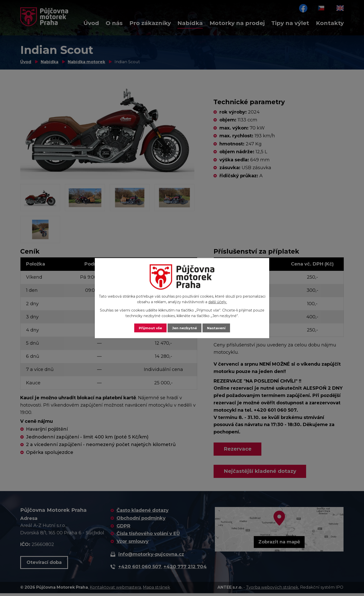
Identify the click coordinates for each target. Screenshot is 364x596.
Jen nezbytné (184, 328)
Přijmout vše (149, 328)
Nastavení (217, 328)
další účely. (218, 302)
